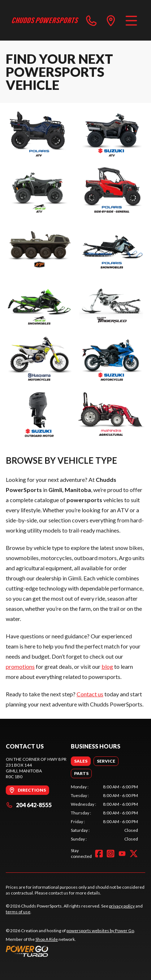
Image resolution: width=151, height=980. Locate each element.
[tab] (81, 761)
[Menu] (131, 20)
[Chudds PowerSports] (45, 20)
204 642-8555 (29, 805)
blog (107, 666)
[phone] (91, 20)
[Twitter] (134, 854)
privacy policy (122, 906)
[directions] (111, 20)
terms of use (18, 912)
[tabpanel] (104, 813)
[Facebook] (99, 854)
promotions (20, 666)
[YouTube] (122, 854)
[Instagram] (111, 854)
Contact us (90, 694)
